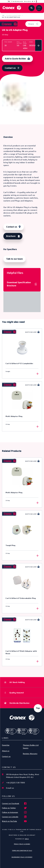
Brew (27, 839)
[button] (3, 15)
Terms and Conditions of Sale (22, 850)
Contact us (10, 68)
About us (6, 751)
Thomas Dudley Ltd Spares (31, 746)
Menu (39, 8)
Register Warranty (30, 754)
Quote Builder (31, 332)
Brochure (11, 236)
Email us (10, 788)
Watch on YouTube (14, 821)
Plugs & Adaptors (14, 15)
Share (33, 24)
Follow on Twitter (14, 808)
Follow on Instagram (14, 812)
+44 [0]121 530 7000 (15, 783)
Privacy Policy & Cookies (22, 844)
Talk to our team (14, 259)
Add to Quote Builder (15, 59)
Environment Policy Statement (22, 857)
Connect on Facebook (14, 803)
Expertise (6, 745)
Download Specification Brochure (19, 284)
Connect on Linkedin (14, 817)
